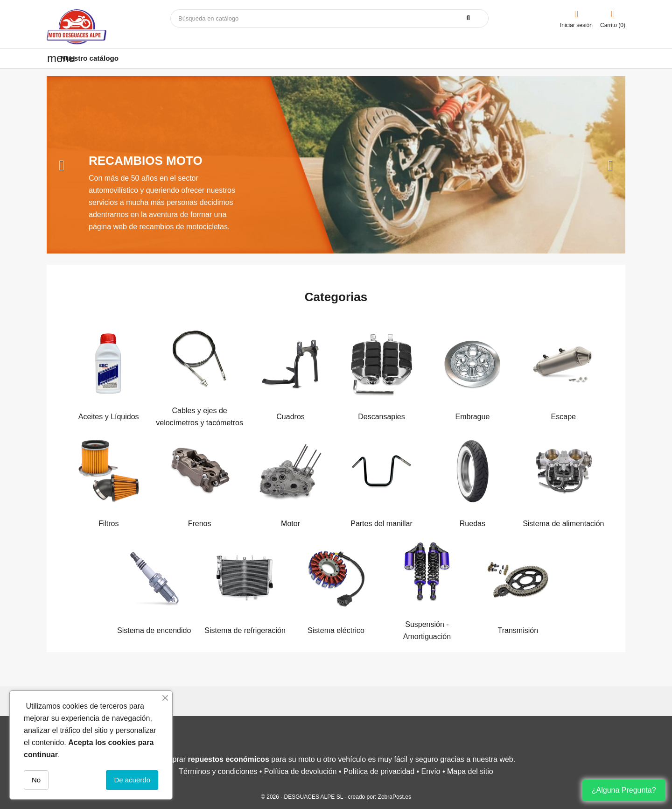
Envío (431, 771)
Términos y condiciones (218, 771)
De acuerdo (132, 780)
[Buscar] (329, 18)
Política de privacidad (379, 771)
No (36, 780)
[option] (336, 165)
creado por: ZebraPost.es (380, 797)
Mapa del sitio (470, 771)
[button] (90, 165)
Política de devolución (301, 771)
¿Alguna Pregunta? (624, 790)
